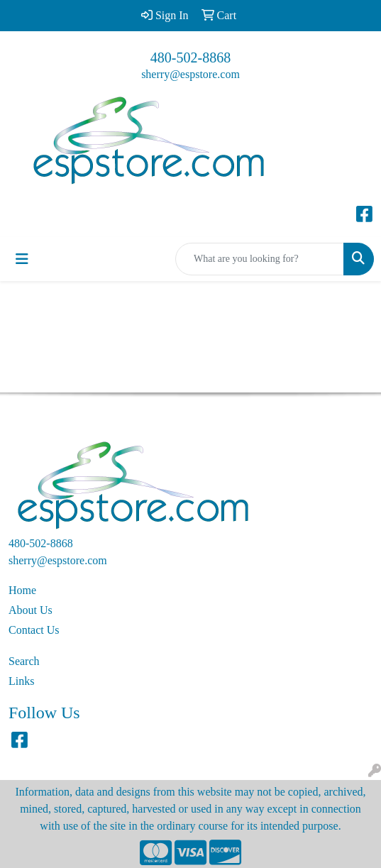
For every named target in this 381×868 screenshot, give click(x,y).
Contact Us (34, 630)
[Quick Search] (260, 259)
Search (24, 661)
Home (22, 590)
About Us (31, 610)
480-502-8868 (190, 57)
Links (21, 681)
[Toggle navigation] (22, 259)
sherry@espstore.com (190, 74)
